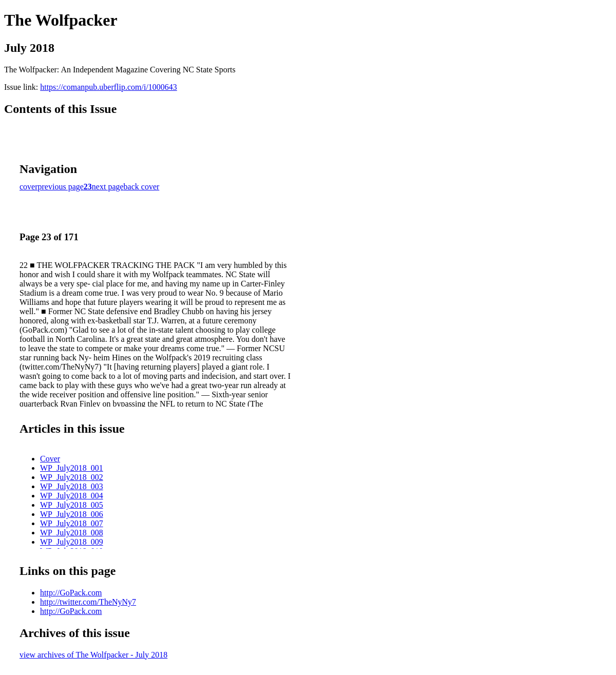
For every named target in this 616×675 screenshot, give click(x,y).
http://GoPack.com (71, 593)
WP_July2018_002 (72, 477)
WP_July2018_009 (72, 542)
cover (29, 187)
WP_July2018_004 (72, 496)
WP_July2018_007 (72, 523)
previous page (61, 187)
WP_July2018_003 (72, 486)
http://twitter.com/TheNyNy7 (88, 602)
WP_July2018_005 (72, 505)
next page (108, 187)
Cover (50, 459)
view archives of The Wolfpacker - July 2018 (93, 655)
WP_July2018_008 (72, 533)
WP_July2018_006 (72, 514)
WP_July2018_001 (72, 468)
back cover (142, 187)
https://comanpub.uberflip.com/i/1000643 (109, 87)
